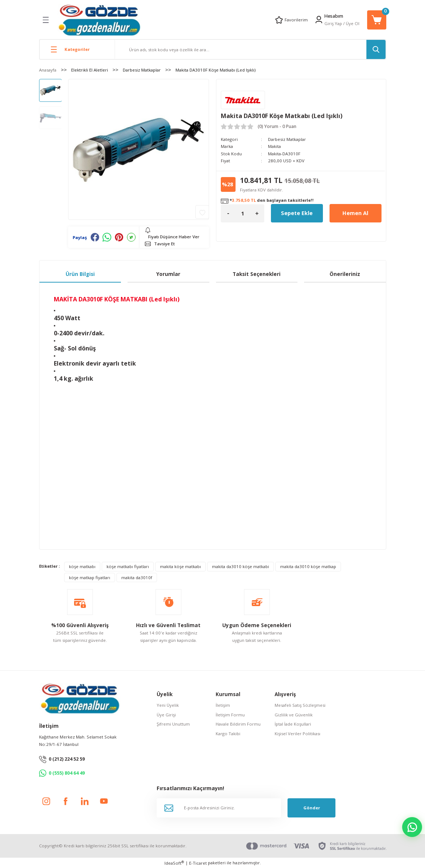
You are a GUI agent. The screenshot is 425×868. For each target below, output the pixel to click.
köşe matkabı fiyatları (128, 566)
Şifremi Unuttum (173, 724)
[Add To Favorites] (202, 212)
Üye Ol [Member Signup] (353, 23)
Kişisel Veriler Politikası (297, 734)
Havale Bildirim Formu (238, 724)
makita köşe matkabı (180, 566)
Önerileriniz (345, 274)
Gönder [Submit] (312, 808)
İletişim (223, 705)
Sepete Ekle (297, 213)
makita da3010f (137, 577)
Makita (274, 146)
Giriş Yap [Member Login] (333, 23)
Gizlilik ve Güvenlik (294, 715)
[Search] (250, 49)
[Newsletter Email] (219, 808)
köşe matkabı (82, 566)
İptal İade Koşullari (293, 724)
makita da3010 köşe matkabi (241, 566)
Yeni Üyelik (168, 705)
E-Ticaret (198, 863)
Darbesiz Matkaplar (287, 139)
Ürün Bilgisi (80, 274)
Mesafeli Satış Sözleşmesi (300, 705)
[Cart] (377, 20)
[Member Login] (319, 20)
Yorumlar (168, 274)
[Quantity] (243, 213)
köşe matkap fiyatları (90, 577)
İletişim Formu (230, 715)
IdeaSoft (174, 863)
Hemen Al (355, 213)
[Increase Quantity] (257, 213)
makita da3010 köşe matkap (308, 566)
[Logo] (99, 20)
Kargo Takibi (228, 734)
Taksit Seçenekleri (257, 274)
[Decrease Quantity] (228, 213)
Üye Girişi (166, 715)
